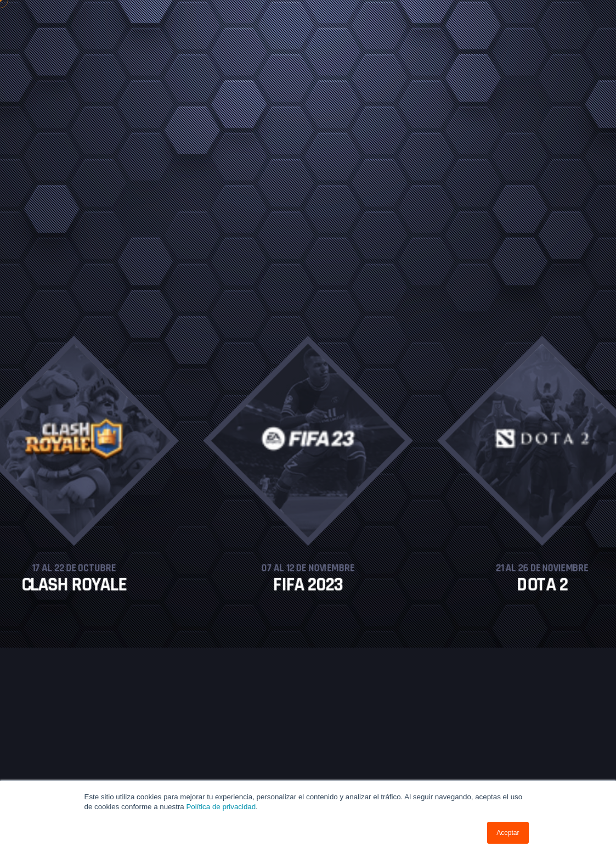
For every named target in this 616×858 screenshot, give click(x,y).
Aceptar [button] (508, 833)
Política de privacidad (221, 807)
